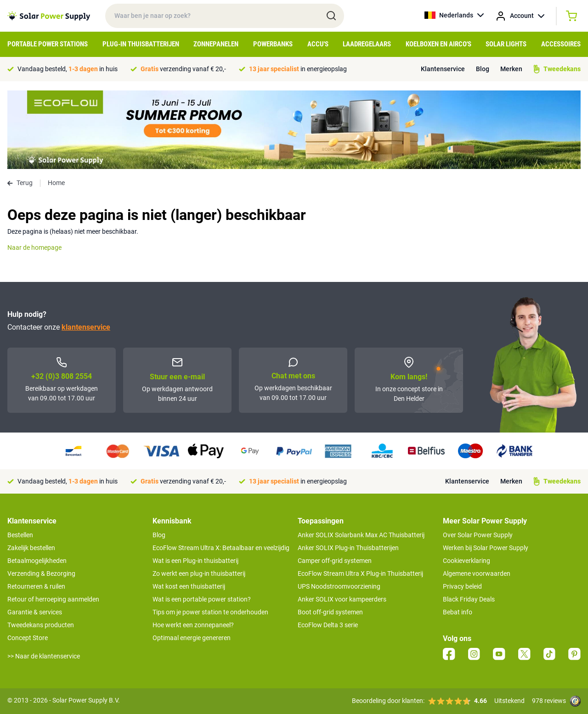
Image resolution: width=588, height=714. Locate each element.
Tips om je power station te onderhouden (210, 612)
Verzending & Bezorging (41, 573)
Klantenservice (443, 69)
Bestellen (20, 535)
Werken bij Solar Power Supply (486, 548)
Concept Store (28, 638)
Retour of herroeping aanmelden (53, 599)
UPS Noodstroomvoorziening (339, 586)
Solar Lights (506, 44)
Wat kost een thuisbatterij (189, 586)
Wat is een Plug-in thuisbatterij (195, 561)
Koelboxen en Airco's (438, 44)
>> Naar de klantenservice (44, 656)
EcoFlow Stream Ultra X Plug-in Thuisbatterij (360, 573)
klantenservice (86, 327)
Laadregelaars (367, 44)
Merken (511, 69)
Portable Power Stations (48, 44)
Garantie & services (35, 612)
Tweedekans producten (41, 625)
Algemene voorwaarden (477, 573)
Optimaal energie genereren (192, 638)
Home (56, 183)
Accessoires (561, 44)
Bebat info (458, 612)
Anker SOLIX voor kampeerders (342, 599)
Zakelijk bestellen (31, 548)
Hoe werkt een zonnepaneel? (193, 625)
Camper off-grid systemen (335, 561)
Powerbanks (273, 44)
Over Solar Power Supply (478, 535)
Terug (20, 183)
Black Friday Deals (469, 599)
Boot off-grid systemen (330, 612)
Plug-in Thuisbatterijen (141, 44)
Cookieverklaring (466, 561)
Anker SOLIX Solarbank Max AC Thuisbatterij (361, 535)
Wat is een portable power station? (202, 599)
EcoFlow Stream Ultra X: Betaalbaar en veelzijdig (221, 548)
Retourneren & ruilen (36, 586)
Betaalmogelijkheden (37, 561)
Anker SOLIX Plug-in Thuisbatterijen (348, 548)
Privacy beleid (462, 586)
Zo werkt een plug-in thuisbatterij (199, 573)
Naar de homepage (34, 247)
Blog (483, 69)
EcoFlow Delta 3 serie (328, 625)
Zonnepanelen (216, 44)
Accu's (318, 44)
